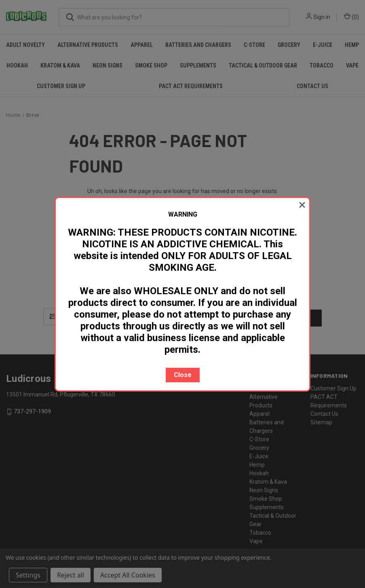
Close (183, 375)
